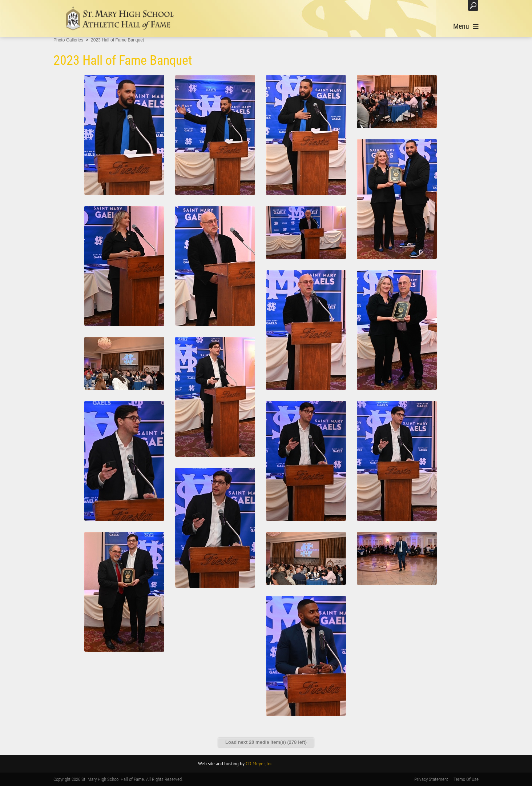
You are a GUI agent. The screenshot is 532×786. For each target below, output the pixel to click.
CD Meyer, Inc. (260, 764)
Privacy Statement (431, 779)
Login (455, 5)
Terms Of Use (466, 779)
